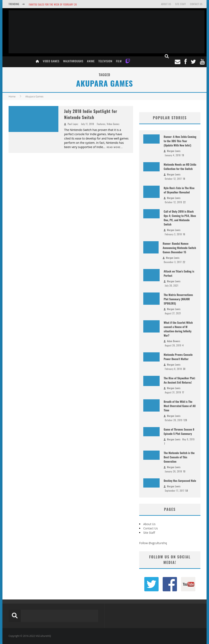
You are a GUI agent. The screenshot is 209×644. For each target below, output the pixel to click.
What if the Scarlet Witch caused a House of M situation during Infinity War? (178, 329)
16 (184, 234)
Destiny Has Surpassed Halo (180, 480)
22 (184, 202)
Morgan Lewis (174, 151)
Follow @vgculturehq (153, 543)
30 (184, 369)
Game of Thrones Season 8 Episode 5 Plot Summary (179, 431)
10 (184, 471)
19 (183, 155)
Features (101, 124)
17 (183, 392)
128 (185, 420)
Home (12, 97)
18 (184, 179)
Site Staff (181, 4)
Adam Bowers (174, 341)
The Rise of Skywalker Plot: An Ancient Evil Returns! (180, 380)
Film (119, 61)
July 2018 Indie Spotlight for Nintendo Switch (91, 114)
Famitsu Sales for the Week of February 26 (53, 4)
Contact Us (196, 4)
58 (187, 491)
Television (105, 61)
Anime (91, 61)
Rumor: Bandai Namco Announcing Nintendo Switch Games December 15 (179, 248)
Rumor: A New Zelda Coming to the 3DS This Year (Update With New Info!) (180, 141)
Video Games (51, 61)
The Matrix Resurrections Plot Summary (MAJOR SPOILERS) (178, 299)
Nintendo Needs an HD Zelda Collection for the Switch (180, 166)
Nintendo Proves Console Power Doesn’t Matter (178, 357)
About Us (166, 4)
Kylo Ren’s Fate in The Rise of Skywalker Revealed (179, 190)
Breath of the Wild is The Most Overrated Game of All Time (180, 406)
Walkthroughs (73, 61)
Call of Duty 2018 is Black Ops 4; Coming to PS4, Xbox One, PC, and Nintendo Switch (180, 218)
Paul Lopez (73, 124)
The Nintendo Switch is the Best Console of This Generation (179, 457)
